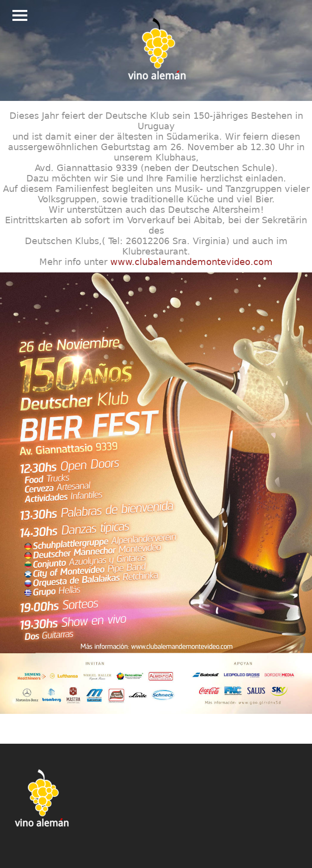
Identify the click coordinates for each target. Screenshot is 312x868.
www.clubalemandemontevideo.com (192, 262)
